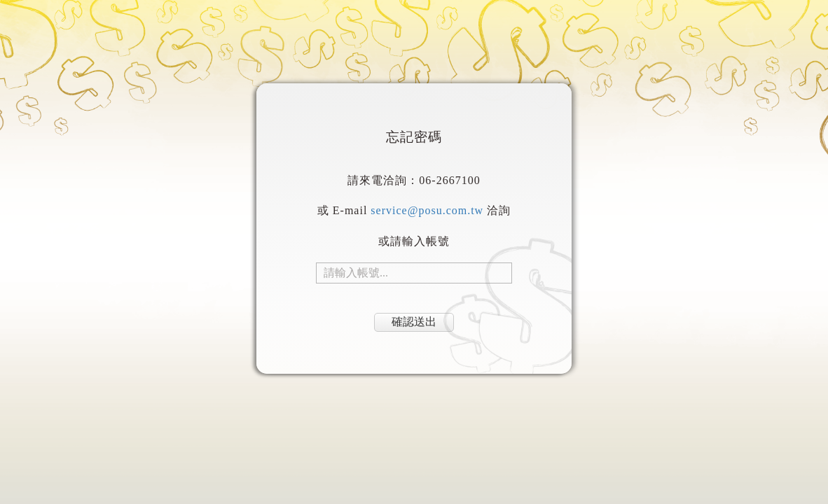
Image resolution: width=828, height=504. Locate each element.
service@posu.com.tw (427, 210)
